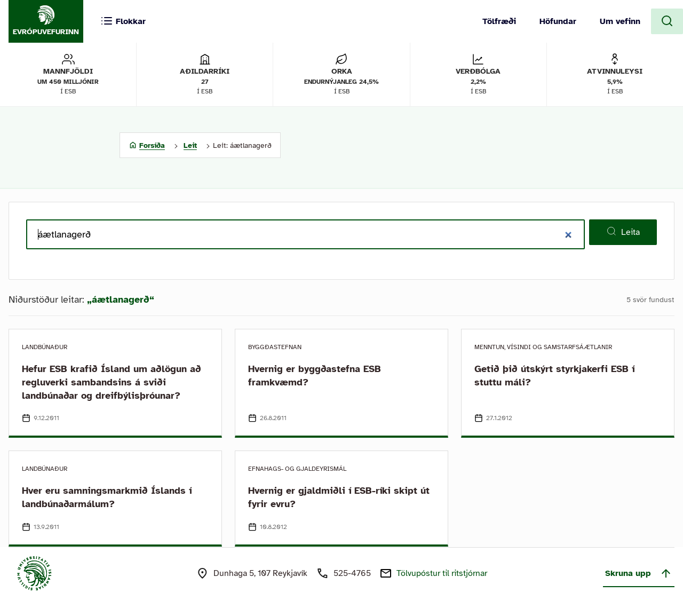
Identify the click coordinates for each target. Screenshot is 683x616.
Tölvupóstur (442, 573)
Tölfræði (499, 21)
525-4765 (352, 573)
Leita (623, 232)
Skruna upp (639, 573)
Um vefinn (620, 21)
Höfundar (558, 21)
